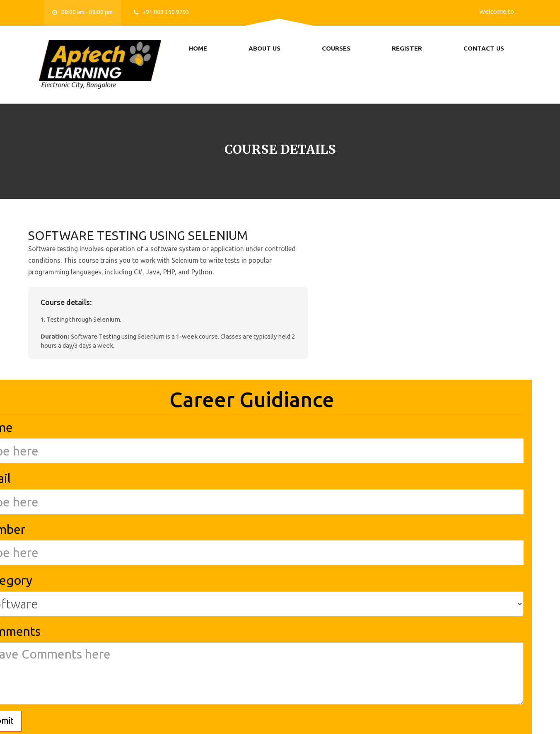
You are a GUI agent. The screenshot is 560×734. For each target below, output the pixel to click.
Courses (336, 48)
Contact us (484, 48)
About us (264, 48)
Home (198, 48)
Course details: (66, 302)
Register (407, 48)
